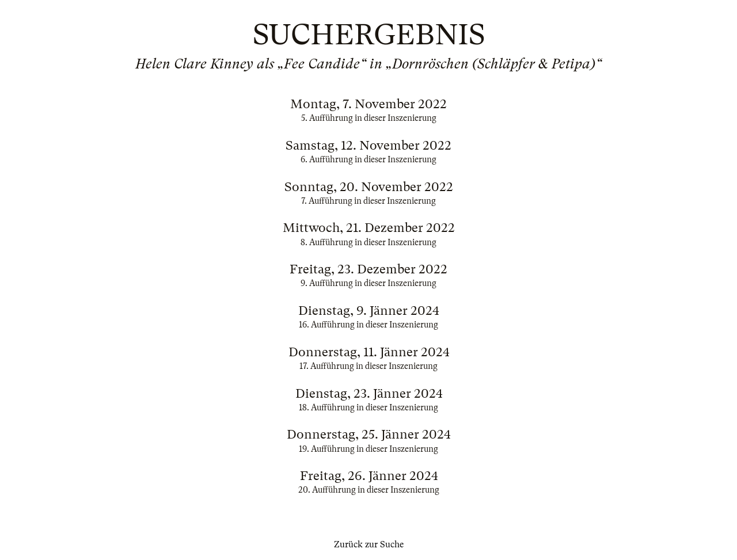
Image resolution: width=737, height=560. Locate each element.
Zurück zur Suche (369, 544)
